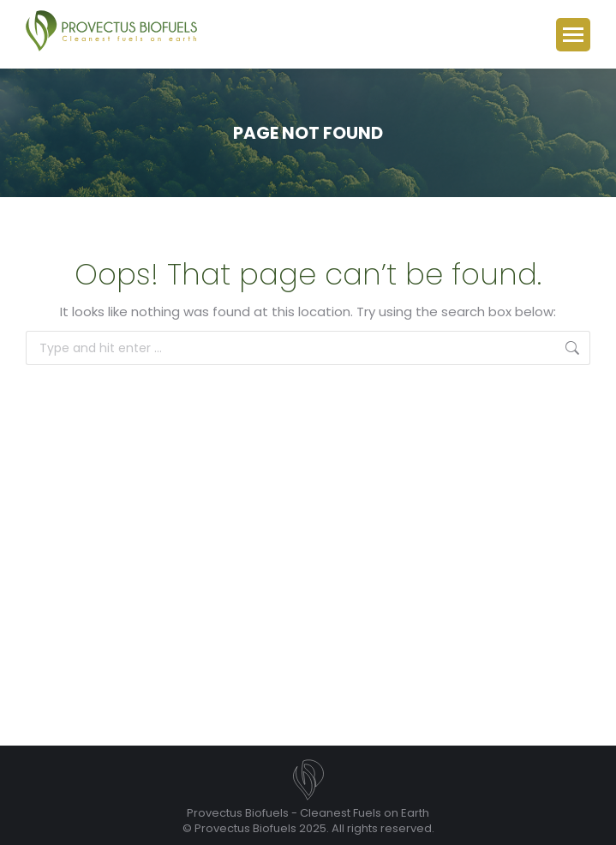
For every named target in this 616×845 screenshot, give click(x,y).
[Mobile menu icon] (573, 35)
